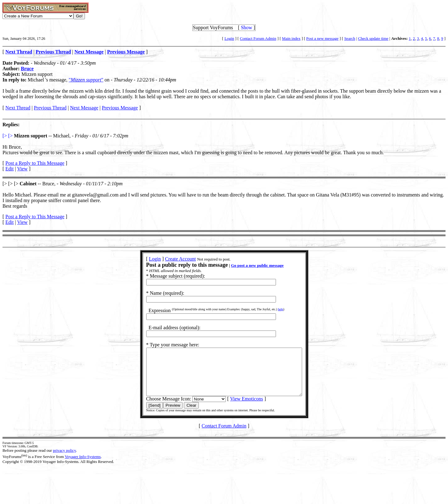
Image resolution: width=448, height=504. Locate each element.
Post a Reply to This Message (35, 163)
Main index (291, 38)
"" (86, 80)
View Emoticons (237, 408)
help (271, 309)
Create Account (171, 259)
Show (246, 28)
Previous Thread (50, 108)
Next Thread (18, 108)
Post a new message (322, 38)
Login (229, 38)
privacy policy (64, 460)
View (22, 169)
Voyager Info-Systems (83, 466)
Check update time (373, 38)
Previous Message (120, 108)
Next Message (84, 108)
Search (350, 38)
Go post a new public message (248, 265)
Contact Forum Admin (258, 38)
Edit (9, 169)
